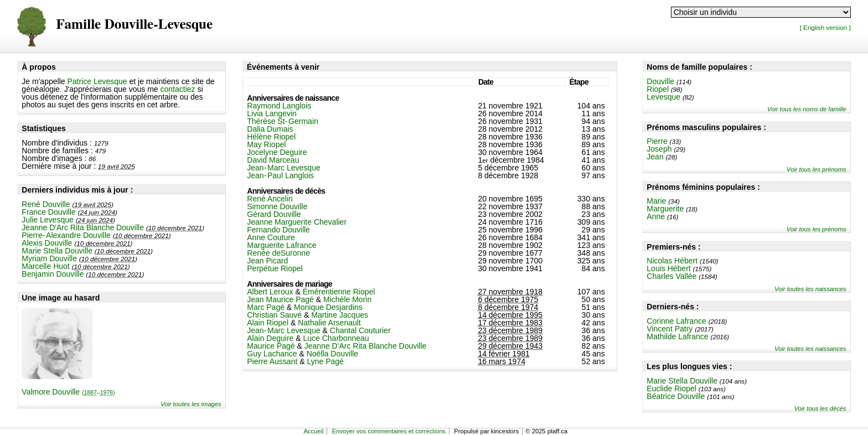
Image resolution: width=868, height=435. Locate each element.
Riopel (658, 89)
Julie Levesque (47, 220)
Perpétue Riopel (275, 268)
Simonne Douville (277, 206)
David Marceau (273, 160)
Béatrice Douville (676, 396)
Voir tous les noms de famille (807, 109)
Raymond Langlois (279, 106)
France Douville (48, 212)
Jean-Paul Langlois (280, 175)
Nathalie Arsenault (329, 323)
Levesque (663, 97)
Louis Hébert (668, 268)
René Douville (46, 204)
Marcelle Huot (45, 266)
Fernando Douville (278, 230)
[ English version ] (825, 27)
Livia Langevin (272, 113)
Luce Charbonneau (336, 338)
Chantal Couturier (360, 330)
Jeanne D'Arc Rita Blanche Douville (83, 227)
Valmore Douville (68, 392)
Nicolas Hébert (672, 261)
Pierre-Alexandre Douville (66, 235)
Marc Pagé (266, 307)
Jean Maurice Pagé (280, 299)
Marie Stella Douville (57, 251)
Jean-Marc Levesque (283, 168)
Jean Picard (267, 261)
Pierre (657, 141)
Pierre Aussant (272, 361)
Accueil (313, 431)
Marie (656, 201)
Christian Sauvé (274, 315)
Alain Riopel (268, 323)
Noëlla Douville (332, 354)
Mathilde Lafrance (677, 336)
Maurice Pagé (271, 346)
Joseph (659, 149)
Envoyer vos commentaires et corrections (389, 431)
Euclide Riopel (671, 389)
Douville (660, 81)
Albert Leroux (270, 292)
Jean (655, 157)
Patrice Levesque (97, 81)
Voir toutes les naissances (810, 289)
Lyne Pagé (325, 361)
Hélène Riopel (271, 137)
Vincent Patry (670, 329)
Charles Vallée (671, 276)
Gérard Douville (274, 214)
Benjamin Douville (53, 274)
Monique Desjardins (328, 307)
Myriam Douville (49, 258)
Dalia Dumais (270, 129)
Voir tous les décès (820, 408)
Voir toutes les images (191, 404)
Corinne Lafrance (676, 321)
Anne (656, 216)
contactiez (178, 89)
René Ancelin (270, 199)
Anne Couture (271, 237)
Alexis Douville (47, 243)
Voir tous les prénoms (817, 169)
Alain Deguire (270, 338)
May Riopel (266, 144)
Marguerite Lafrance (281, 245)
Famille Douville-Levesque (134, 25)
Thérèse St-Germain (283, 121)
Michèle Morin (347, 299)
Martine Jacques (340, 315)
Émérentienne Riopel (339, 292)
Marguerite (665, 209)
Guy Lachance (272, 354)
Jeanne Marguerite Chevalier (297, 222)
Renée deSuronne (278, 253)
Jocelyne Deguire (277, 152)
